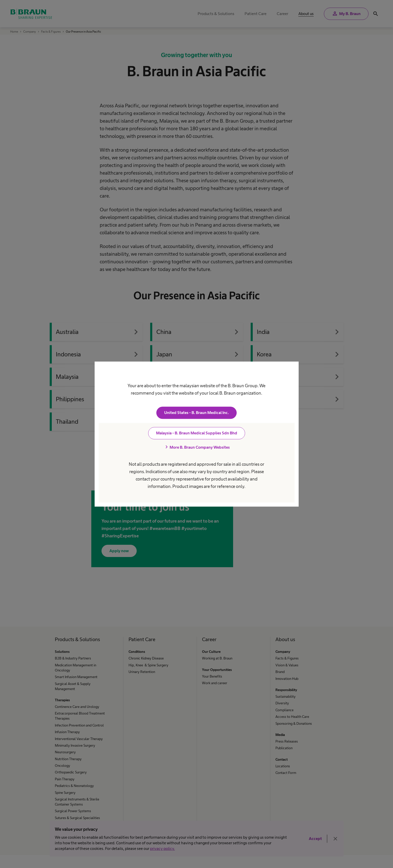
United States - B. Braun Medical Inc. (196, 413)
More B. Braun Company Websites (197, 447)
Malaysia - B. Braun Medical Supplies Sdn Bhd (197, 433)
